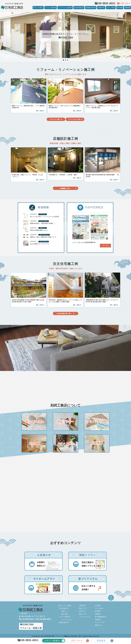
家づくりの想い (38, 8)
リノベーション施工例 (65, 8)
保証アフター (83, 614)
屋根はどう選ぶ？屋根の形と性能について (43, 237)
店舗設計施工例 (91, 8)
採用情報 (127, 8)
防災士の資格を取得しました (39, 230)
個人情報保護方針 (100, 617)
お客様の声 (101, 8)
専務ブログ (98, 625)
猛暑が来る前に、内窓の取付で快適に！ (43, 223)
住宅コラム (82, 611)
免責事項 (98, 620)
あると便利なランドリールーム (40, 244)
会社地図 (98, 611)
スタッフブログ (100, 622)
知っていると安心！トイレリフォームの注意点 (45, 217)
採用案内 (98, 614)
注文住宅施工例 (79, 8)
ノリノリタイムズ (84, 617)
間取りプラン (83, 608)
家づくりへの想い (65, 605)
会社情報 (120, 8)
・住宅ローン (63, 611)
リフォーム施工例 (51, 8)
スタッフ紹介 (111, 8)
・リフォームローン (66, 620)
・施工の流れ (63, 614)
